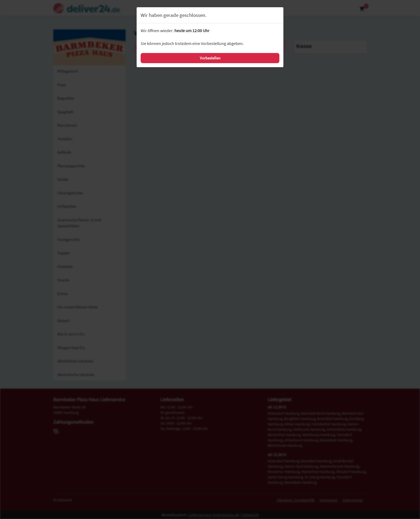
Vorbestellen (210, 58)
